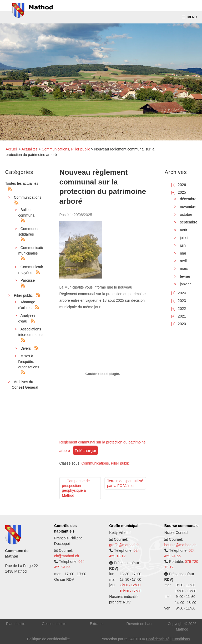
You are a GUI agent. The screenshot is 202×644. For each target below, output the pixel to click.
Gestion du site (54, 624)
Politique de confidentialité (49, 639)
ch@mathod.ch (67, 556)
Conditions (181, 639)
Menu (189, 17)
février (185, 276)
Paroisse (28, 280)
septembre (189, 222)
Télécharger (86, 450)
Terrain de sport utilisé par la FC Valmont (125, 483)
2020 (182, 324)
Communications (55, 149)
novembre (188, 207)
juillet (184, 238)
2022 (182, 309)
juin (183, 245)
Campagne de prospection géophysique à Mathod (76, 488)
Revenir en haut (140, 624)
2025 (182, 192)
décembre (188, 199)
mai (183, 253)
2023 (182, 301)
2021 (182, 316)
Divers (26, 348)
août (183, 230)
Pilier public (81, 149)
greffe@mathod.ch (124, 545)
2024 (182, 293)
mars (184, 269)
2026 (182, 185)
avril (183, 261)
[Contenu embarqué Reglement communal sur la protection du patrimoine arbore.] (103, 374)
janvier (185, 284)
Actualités (30, 149)
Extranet (97, 624)
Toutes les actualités (22, 183)
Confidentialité (158, 639)
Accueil (12, 149)
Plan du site (16, 624)
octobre (186, 214)
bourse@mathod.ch (180, 545)
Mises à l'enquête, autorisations (29, 362)
